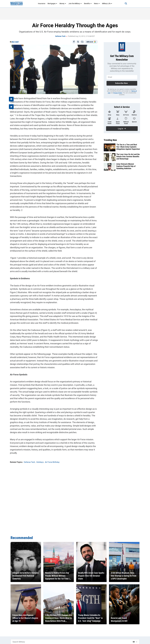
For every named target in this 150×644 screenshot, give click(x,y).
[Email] (82, 42)
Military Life (107, 4)
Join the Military (75, 4)
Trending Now (110, 140)
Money (63, 4)
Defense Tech (60, 36)
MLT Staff (15, 42)
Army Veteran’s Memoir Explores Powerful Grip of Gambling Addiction (126, 166)
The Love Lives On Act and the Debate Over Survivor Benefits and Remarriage (128, 157)
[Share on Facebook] (74, 42)
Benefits (88, 4)
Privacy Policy (118, 93)
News (97, 4)
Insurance (42, 4)
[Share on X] (78, 42)
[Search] (126, 4)
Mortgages (52, 4)
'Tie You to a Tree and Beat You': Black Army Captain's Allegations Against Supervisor (128, 147)
